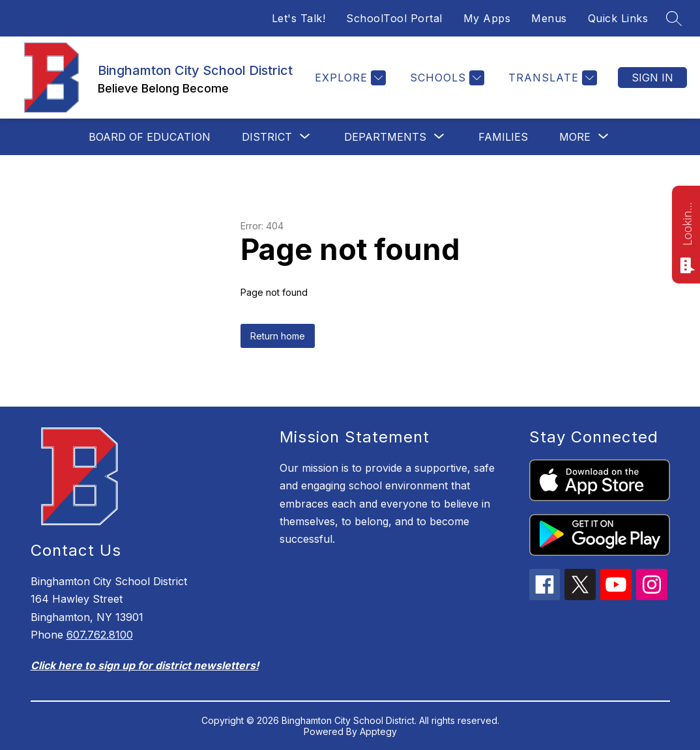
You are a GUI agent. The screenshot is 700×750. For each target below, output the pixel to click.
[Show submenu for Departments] (385, 137)
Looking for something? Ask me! (687, 223)
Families (503, 137)
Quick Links (618, 18)
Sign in (652, 78)
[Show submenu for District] (267, 137)
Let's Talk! (299, 18)
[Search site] (674, 18)
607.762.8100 (100, 635)
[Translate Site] (551, 78)
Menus (549, 18)
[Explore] (349, 78)
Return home (278, 336)
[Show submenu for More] (575, 137)
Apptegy (378, 731)
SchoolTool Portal (394, 18)
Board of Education (150, 137)
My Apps (487, 18)
